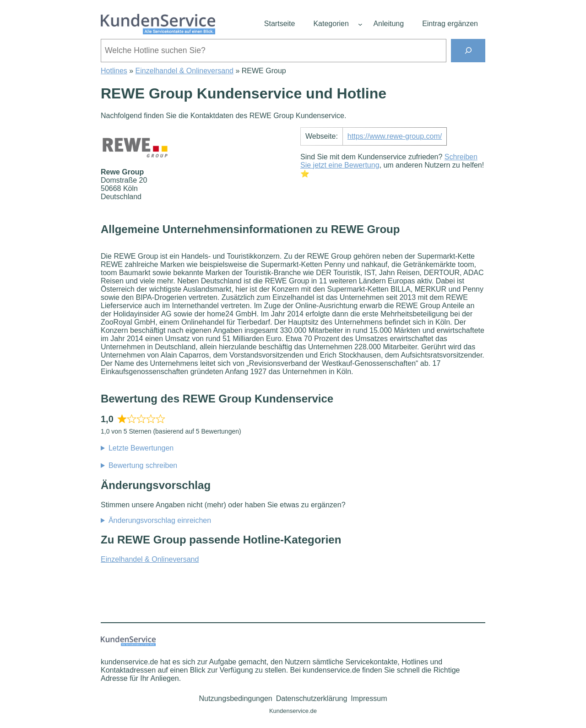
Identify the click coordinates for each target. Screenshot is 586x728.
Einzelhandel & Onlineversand (184, 71)
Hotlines (114, 71)
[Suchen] (468, 51)
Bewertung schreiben (143, 465)
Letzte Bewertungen (141, 448)
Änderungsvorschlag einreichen (160, 520)
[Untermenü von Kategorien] (360, 24)
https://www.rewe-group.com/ (395, 136)
